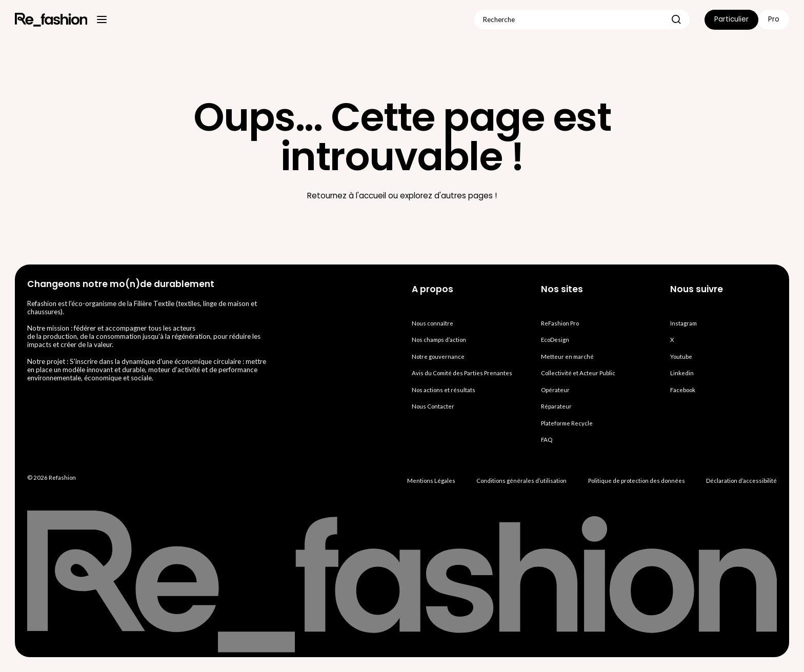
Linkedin (682, 373)
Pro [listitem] (774, 19)
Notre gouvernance (438, 357)
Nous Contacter (433, 406)
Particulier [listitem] (731, 19)
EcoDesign (555, 340)
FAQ (547, 440)
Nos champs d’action (439, 340)
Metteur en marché (567, 357)
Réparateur (556, 406)
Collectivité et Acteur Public (578, 373)
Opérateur (555, 390)
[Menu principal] (102, 19)
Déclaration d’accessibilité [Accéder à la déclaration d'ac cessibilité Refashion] (741, 481)
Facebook (683, 390)
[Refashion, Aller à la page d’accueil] (51, 19)
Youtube (681, 357)
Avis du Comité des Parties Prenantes (462, 373)
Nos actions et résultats (444, 390)
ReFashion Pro (560, 323)
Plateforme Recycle (567, 423)
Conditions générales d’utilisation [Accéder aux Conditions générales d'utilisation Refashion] (521, 481)
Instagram (684, 323)
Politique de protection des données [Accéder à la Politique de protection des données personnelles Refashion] (637, 481)
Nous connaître (433, 323)
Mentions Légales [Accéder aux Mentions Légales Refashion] (431, 481)
